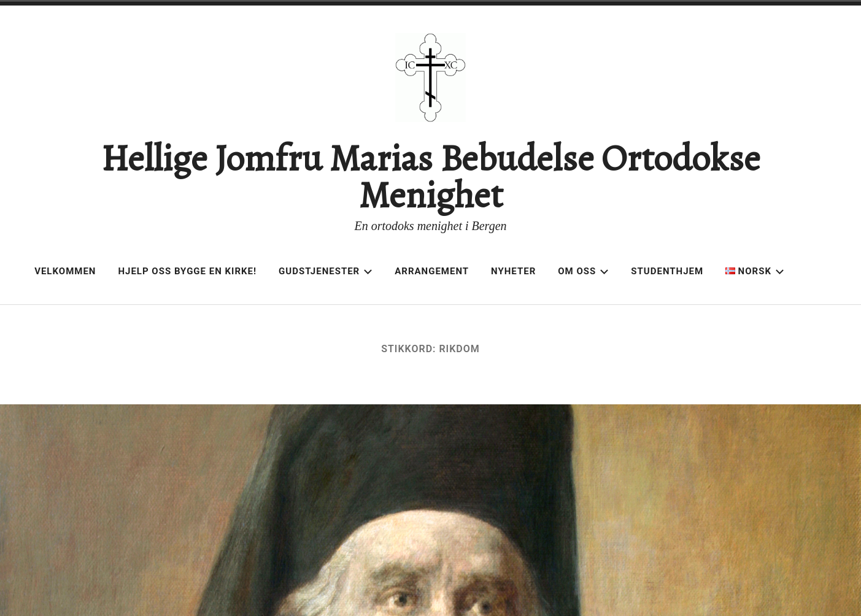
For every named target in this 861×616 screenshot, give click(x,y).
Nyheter (513, 271)
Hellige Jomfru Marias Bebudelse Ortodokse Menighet (430, 177)
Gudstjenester (326, 271)
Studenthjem (667, 271)
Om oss (583, 271)
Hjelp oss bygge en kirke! (187, 271)
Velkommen (65, 271)
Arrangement (432, 271)
